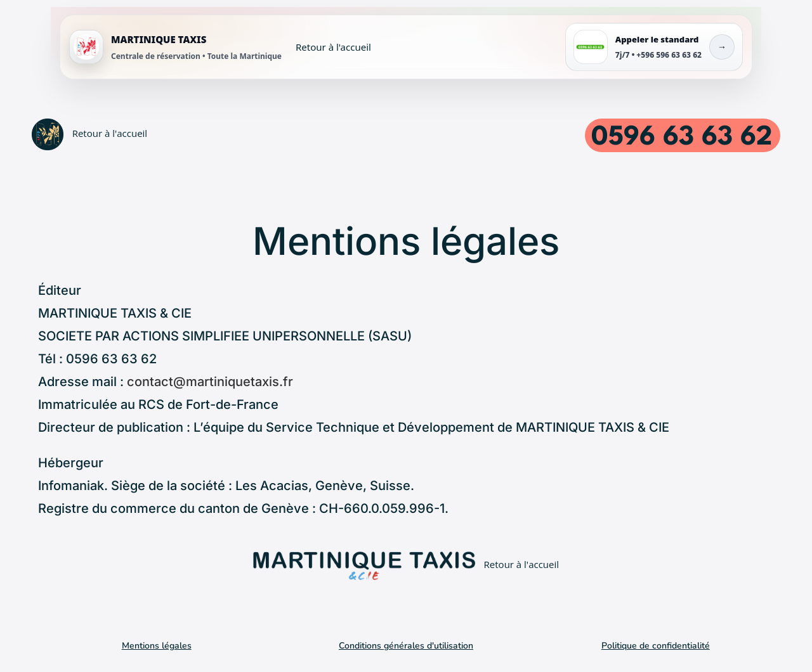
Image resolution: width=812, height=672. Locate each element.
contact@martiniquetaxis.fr (210, 382)
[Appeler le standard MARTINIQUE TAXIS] (654, 47)
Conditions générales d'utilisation (406, 646)
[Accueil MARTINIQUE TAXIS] (220, 47)
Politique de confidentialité (656, 646)
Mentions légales (157, 646)
